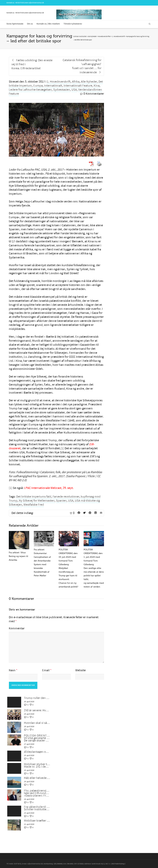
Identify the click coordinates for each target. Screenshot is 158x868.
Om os (30, 24)
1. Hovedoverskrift (59, 82)
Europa (38, 86)
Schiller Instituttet (80, 37)
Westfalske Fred (34, 505)
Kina (97, 86)
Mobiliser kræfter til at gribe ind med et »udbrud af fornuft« (37, 821)
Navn (12, 670)
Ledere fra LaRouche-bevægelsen (30, 90)
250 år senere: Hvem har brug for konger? (37, 710)
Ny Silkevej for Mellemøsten (37, 501)
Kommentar (17, 628)
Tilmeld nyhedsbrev (73, 24)
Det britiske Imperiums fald (34, 497)
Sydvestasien (62, 90)
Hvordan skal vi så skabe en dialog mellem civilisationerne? (37, 723)
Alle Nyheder (89, 82)
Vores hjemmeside (15, 24)
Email (46, 670)
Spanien (61, 501)
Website (80, 670)
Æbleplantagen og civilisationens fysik (37, 752)
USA (74, 90)
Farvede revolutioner (66, 497)
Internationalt (53, 86)
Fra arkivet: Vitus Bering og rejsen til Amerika (18, 556)
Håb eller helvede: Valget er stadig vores (37, 778)
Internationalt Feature (78, 86)
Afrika (76, 82)
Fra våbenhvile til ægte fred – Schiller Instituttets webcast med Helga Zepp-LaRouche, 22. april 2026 (37, 808)
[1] (62, 448)
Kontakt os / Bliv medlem (48, 24)
